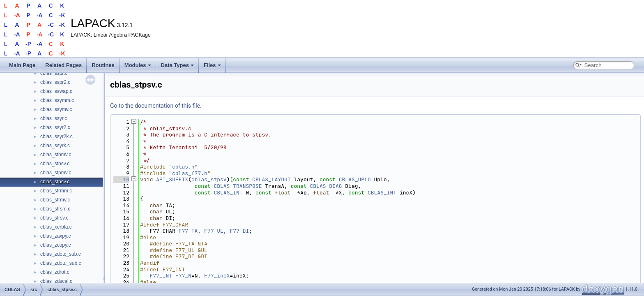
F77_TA (188, 231)
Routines (103, 65)
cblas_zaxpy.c (55, 236)
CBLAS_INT (228, 193)
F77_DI (239, 231)
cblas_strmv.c (55, 200)
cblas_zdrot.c (55, 272)
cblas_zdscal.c (56, 281)
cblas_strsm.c (55, 209)
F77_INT (161, 276)
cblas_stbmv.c (56, 155)
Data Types (177, 65)
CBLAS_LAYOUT (271, 179)
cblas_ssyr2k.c (56, 136)
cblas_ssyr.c (54, 118)
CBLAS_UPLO (355, 179)
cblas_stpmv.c (56, 173)
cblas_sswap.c (56, 91)
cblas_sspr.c (54, 73)
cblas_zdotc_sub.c (61, 254)
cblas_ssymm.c (57, 100)
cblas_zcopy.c (55, 245)
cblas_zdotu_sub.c (61, 263)
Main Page (22, 65)
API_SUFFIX (172, 179)
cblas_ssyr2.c (55, 127)
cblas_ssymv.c (56, 109)
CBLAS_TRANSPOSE (238, 186)
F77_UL (214, 231)
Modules (138, 65)
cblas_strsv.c (54, 218)
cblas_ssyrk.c (55, 146)
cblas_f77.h (190, 173)
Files (212, 65)
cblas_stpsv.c (55, 182)
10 (121, 179)
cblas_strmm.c (56, 191)
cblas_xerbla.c (56, 227)
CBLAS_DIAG (326, 186)
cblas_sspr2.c (55, 82)
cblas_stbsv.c (55, 164)
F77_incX (217, 276)
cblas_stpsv (209, 179)
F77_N (183, 276)
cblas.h (183, 167)
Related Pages (63, 65)
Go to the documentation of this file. (156, 106)
